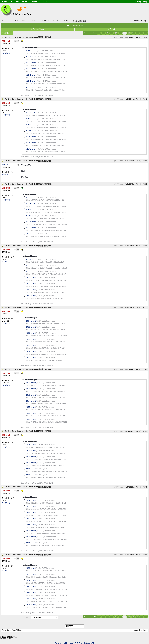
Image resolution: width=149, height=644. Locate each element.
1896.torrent (31, 592)
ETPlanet (119, 37)
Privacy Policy (141, 2)
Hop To (28, 617)
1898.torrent (31, 605)
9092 (145, 37)
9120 (145, 246)
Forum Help (138, 630)
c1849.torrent (31, 149)
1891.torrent (31, 543)
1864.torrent (31, 321)
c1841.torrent (31, 81)
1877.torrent (31, 419)
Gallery (35, 2)
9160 (145, 487)
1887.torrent (31, 518)
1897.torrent (31, 599)
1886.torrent (31, 512)
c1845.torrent (31, 125)
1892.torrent (31, 568)
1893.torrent (31, 574)
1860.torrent (31, 277)
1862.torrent (31, 290)
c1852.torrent (31, 209)
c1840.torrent (31, 75)
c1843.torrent (31, 112)
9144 (145, 369)
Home (4, 2)
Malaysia (5, 174)
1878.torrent (31, 444)
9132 (145, 308)
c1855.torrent (31, 228)
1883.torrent (31, 475)
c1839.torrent (31, 69)
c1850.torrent (31, 197)
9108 (145, 161)
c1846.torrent (31, 131)
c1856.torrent (31, 234)
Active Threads (79, 25)
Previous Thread (37, 29)
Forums (26, 2)
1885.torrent (31, 506)
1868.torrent (31, 345)
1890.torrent (31, 537)
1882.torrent (31, 469)
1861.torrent (31, 283)
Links (44, 2)
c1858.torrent (31, 265)
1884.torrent (31, 500)
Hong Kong (6, 53)
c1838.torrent (31, 63)
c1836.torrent (31, 51)
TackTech (8, 639)
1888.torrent (31, 525)
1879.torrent (31, 451)
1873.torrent (31, 395)
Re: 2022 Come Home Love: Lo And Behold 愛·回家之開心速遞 (28, 37)
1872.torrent (31, 389)
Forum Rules (6, 630)
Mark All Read (17, 630)
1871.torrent (31, 383)
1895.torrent (31, 586)
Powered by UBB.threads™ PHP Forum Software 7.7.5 (74, 643)
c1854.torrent (31, 222)
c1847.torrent (31, 137)
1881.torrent (31, 463)
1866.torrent (31, 333)
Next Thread (111, 29)
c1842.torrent (31, 87)
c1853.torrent (31, 216)
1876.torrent (31, 413)
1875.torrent (31, 407)
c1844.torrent (31, 119)
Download (14, 2)
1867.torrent (31, 339)
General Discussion (24, 21)
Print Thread (7, 33)
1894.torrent (31, 580)
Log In (144, 21)
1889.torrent (31, 531)
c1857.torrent (31, 259)
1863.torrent (31, 296)
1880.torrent (31, 457)
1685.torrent (31, 327)
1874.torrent (31, 401)
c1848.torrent (31, 143)
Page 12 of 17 (90, 33)
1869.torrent (31, 351)
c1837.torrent (31, 57)
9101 (145, 99)
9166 (145, 555)
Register (135, 21)
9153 (145, 431)
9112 (145, 184)
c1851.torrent (31, 203)
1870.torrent (31, 357)
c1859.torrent (31, 271)
